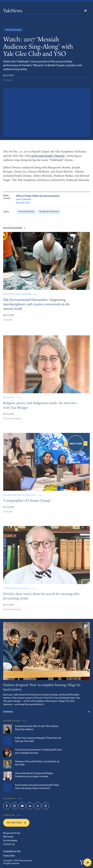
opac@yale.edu (24, 201)
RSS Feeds (8, 837)
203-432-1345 (23, 204)
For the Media (10, 840)
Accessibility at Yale (12, 851)
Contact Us (9, 844)
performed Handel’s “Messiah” (48, 157)
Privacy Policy (9, 855)
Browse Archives (12, 833)
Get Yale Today (16, 822)
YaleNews (13, 11)
